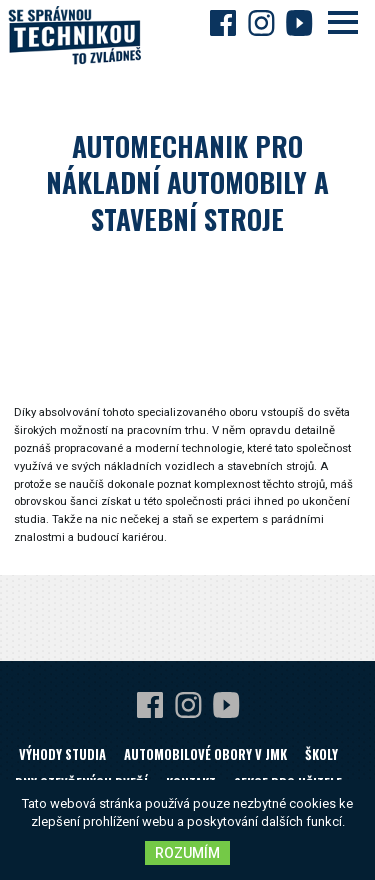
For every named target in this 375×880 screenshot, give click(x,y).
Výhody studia (62, 754)
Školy (321, 754)
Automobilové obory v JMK (205, 754)
